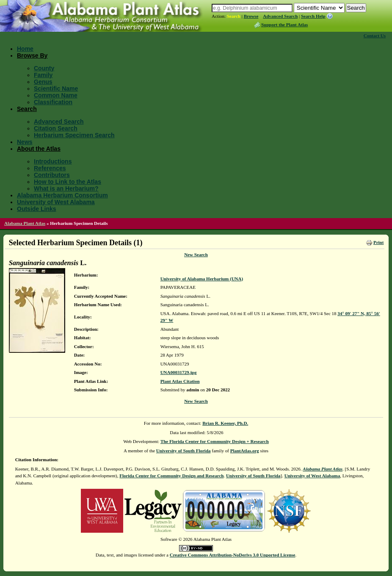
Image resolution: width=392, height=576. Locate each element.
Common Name (56, 95)
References (50, 168)
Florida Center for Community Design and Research (171, 476)
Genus (43, 82)
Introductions (53, 161)
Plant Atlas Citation (180, 381)
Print (378, 242)
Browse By (32, 55)
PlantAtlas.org (245, 451)
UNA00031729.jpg (179, 372)
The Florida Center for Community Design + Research (215, 441)
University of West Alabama (56, 202)
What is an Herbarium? (66, 188)
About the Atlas (39, 149)
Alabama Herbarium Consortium (62, 195)
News (25, 142)
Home (25, 49)
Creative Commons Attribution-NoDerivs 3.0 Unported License (233, 555)
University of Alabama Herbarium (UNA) (202, 279)
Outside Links (37, 209)
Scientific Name (56, 89)
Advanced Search (280, 16)
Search (234, 16)
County (44, 68)
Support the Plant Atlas (284, 25)
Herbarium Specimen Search (74, 135)
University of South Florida (184, 451)
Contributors (52, 175)
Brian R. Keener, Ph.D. (225, 423)
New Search (196, 255)
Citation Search (56, 128)
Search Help (313, 16)
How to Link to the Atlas (68, 182)
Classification (53, 102)
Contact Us (375, 36)
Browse (251, 16)
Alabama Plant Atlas (25, 223)
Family (43, 75)
